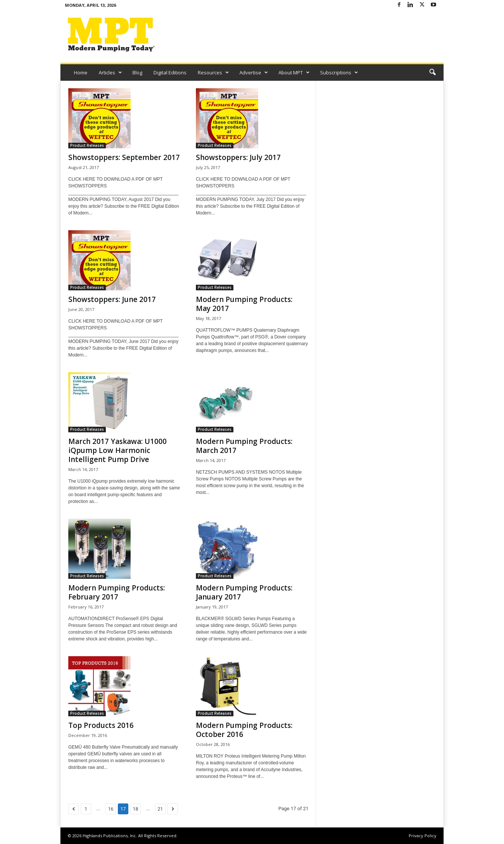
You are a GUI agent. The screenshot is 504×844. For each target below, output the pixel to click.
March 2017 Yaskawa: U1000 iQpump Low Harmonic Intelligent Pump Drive (117, 450)
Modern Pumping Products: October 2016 (244, 730)
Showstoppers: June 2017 (112, 299)
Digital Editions (170, 72)
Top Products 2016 (101, 725)
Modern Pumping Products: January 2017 (244, 592)
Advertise (254, 72)
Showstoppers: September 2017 (124, 157)
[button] (432, 72)
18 (136, 809)
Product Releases (87, 145)
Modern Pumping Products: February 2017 (117, 592)
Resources (213, 72)
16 (111, 809)
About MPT (294, 72)
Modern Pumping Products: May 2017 (244, 304)
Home (81, 72)
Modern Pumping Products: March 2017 (244, 446)
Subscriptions (339, 72)
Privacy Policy (423, 836)
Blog (137, 72)
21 (160, 809)
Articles (110, 72)
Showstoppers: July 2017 (238, 157)
